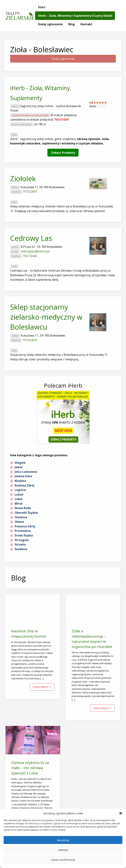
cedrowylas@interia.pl (35, 251)
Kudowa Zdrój (25, 485)
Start (42, 7)
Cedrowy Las (31, 238)
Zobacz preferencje (63, 860)
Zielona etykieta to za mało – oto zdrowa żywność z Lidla (30, 768)
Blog (72, 24)
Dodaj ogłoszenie (50, 24)
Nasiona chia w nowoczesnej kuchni (29, 633)
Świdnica (21, 549)
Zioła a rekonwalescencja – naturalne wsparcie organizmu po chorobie (92, 639)
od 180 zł (40, 124)
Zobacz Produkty (63, 153)
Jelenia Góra (23, 476)
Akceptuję (63, 840)
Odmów (63, 850)
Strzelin (20, 544)
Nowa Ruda (23, 508)
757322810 (30, 192)
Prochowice (23, 531)
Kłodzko (20, 481)
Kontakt (86, 24)
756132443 (30, 256)
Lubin (19, 499)
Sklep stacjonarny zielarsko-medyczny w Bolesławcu (46, 317)
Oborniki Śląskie (26, 513)
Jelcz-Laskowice (26, 472)
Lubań (19, 494)
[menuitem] (42, 7)
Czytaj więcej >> (42, 687)
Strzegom (22, 540)
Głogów (20, 463)
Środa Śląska (24, 535)
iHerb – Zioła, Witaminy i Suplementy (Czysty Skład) (75, 16)
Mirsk (19, 504)
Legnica (20, 490)
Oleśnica (21, 517)
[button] (121, 813)
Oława (19, 522)
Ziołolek (23, 178)
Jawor (19, 467)
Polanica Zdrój (25, 526)
